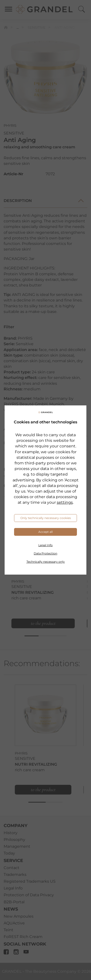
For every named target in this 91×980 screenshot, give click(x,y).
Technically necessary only (46, 562)
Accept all (45, 532)
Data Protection (45, 553)
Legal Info (45, 545)
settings (65, 502)
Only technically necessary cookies (46, 518)
